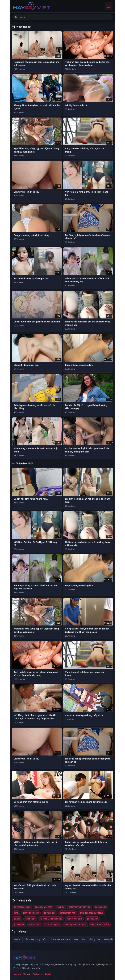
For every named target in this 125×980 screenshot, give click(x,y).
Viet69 (17, 939)
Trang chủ (17, 974)
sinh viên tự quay (31, 913)
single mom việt (68, 913)
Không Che (94, 939)
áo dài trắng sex (52, 925)
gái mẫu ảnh (92, 919)
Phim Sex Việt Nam (60, 939)
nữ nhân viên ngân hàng (51, 919)
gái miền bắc (49, 913)
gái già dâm (19, 925)
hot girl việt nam (74, 919)
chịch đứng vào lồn (100, 925)
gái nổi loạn (35, 925)
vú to (16, 913)
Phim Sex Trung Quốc (35, 939)
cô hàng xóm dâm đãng (75, 925)
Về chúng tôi (38, 974)
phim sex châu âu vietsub (92, 913)
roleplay (60, 907)
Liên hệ (48, 974)
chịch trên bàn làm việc (80, 907)
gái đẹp (17, 919)
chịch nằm (30, 919)
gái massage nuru (22, 907)
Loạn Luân (79, 939)
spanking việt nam (43, 907)
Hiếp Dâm (109, 939)
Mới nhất (27, 974)
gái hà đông (101, 907)
